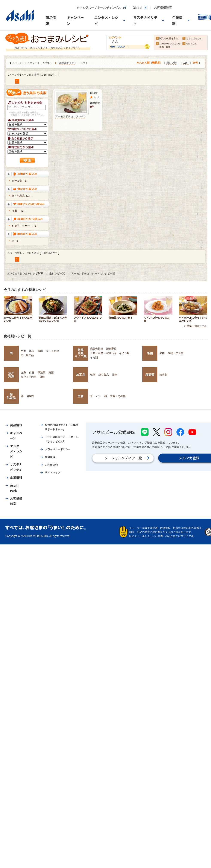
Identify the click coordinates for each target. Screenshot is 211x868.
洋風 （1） (19, 211)
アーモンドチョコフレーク (71, 116)
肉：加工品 (27, 355)
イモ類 (94, 358)
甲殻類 (41, 373)
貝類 (42, 377)
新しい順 (172, 63)
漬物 (115, 375)
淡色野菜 (111, 349)
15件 (186, 63)
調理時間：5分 (67, 63)
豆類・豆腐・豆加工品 (103, 353)
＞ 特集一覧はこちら (195, 326)
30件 (195, 63)
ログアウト (191, 44)
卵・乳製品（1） (22, 196)
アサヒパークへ (194, 39)
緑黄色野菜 (97, 349)
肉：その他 (52, 351)
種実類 (150, 375)
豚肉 (32, 351)
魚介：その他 (29, 377)
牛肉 (23, 351)
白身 (32, 373)
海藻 (51, 373)
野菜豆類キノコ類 (80, 353)
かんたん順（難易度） (150, 63)
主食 (80, 396)
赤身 (23, 373)
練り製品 (104, 375)
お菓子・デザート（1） (25, 226)
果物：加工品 (176, 353)
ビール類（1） (20, 181)
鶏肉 (40, 351)
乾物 (93, 375)
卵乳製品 (11, 396)
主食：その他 (118, 396)
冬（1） (16, 241)
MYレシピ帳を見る (169, 39)
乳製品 (30, 396)
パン (99, 396)
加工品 (80, 375)
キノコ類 (124, 353)
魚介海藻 (11, 375)
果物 (150, 353)
